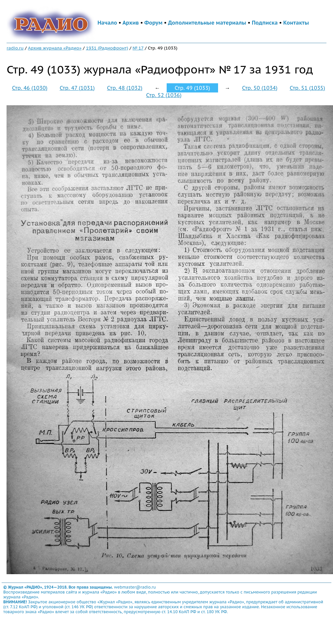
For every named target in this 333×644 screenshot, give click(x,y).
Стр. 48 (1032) (125, 88)
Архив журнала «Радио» (55, 48)
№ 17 (138, 48)
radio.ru (15, 48)
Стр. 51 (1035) (307, 88)
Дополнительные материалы (207, 23)
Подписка (265, 23)
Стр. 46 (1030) (30, 88)
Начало (107, 23)
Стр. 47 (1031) (77, 88)
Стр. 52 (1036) (164, 95)
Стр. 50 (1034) (260, 88)
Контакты (296, 23)
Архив (131, 23)
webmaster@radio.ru (135, 587)
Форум (154, 23)
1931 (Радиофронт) (107, 48)
